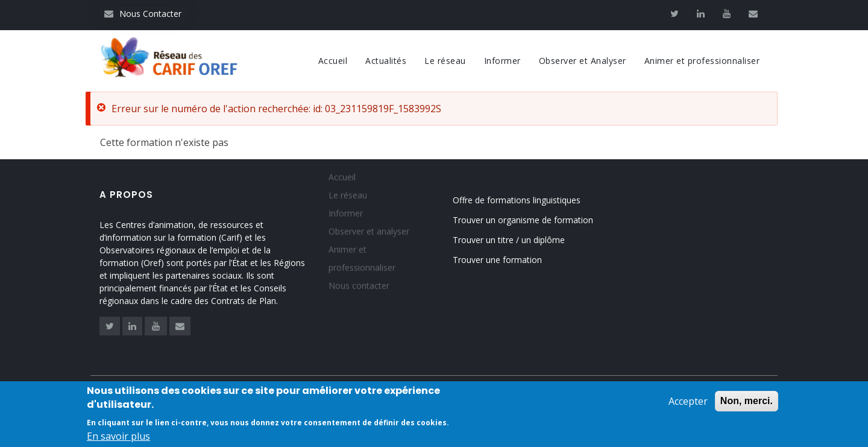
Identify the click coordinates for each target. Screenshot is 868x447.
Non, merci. (747, 403)
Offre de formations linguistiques (517, 200)
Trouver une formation (497, 260)
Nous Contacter (143, 14)
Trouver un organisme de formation (523, 220)
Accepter (688, 404)
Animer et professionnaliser (702, 61)
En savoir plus (118, 439)
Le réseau (445, 61)
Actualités (386, 61)
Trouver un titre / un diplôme (509, 240)
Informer (502, 61)
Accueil (333, 61)
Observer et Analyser (583, 61)
